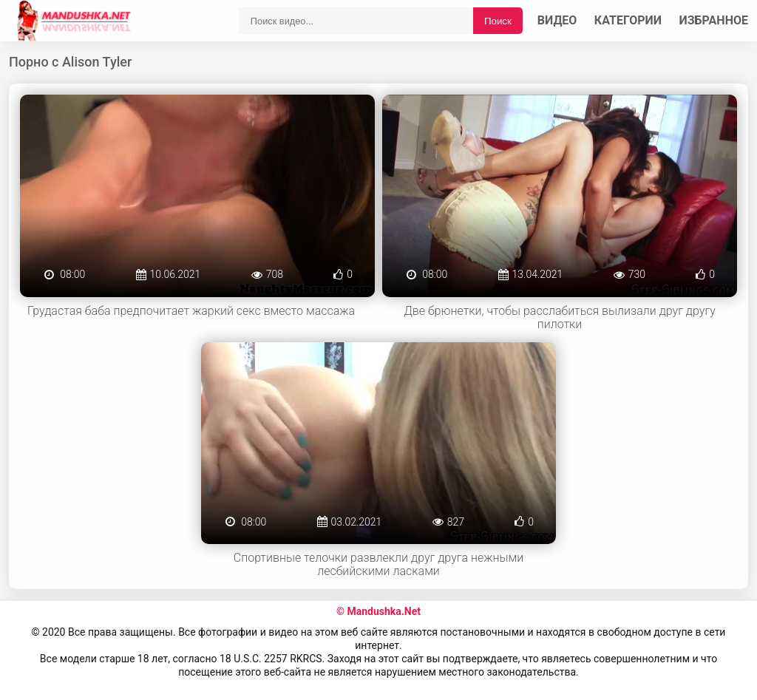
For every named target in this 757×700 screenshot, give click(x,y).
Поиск (498, 21)
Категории (628, 20)
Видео (557, 20)
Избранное (714, 20)
